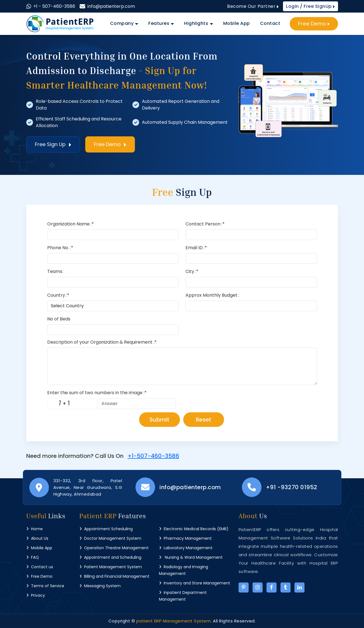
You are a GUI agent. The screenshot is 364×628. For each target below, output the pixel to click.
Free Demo (314, 24)
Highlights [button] (196, 23)
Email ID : (196, 248)
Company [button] (122, 23)
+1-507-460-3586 (154, 456)
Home (35, 529)
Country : (58, 295)
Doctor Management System (110, 538)
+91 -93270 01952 (292, 487)
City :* (192, 271)
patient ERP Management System (174, 621)
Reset (204, 420)
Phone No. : (60, 248)
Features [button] (159, 23)
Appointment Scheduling (106, 529)
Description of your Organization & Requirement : (102, 342)
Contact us (40, 567)
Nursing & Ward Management (191, 557)
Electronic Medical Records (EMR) (194, 529)
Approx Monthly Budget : (212, 295)
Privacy (36, 595)
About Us (37, 538)
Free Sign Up (53, 144)
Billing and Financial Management (114, 576)
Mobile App (237, 23)
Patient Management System (111, 567)
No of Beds (59, 319)
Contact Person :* (205, 224)
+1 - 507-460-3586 (54, 6)
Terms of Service (45, 586)
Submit (159, 420)
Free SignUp (319, 6)
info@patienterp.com (111, 6)
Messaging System (100, 586)
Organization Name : (71, 224)
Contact (270, 23)
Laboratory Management (186, 548)
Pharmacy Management (185, 538)
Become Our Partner (253, 6)
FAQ (33, 557)
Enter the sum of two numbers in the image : (97, 393)
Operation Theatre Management (114, 548)
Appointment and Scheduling (110, 557)
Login (293, 6)
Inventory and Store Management (195, 583)
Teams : (56, 271)
